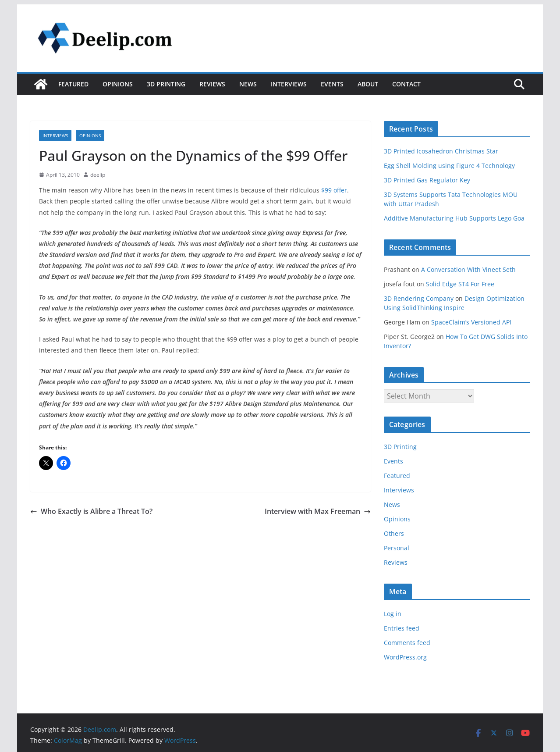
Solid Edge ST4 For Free (460, 284)
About (368, 84)
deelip (98, 175)
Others (394, 533)
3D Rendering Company (419, 298)
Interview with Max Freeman (318, 511)
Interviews (289, 84)
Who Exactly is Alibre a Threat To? (91, 511)
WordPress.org (405, 657)
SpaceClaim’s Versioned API (471, 322)
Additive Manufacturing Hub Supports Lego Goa (454, 218)
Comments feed (407, 643)
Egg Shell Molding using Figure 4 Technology (449, 166)
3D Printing (166, 84)
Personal (397, 548)
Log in (393, 614)
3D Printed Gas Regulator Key (427, 180)
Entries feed (402, 628)
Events (332, 84)
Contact (406, 84)
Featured (73, 84)
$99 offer (334, 190)
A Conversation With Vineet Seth (468, 269)
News (248, 84)
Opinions (118, 84)
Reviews (212, 84)
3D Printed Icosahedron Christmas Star (441, 151)
